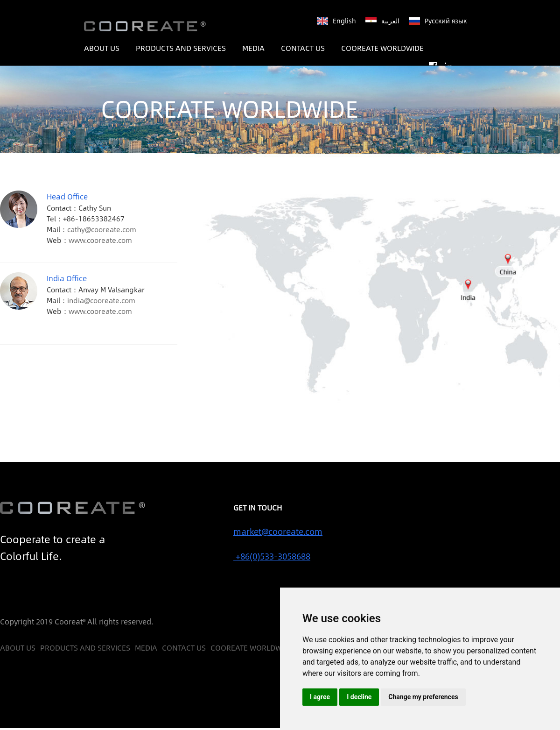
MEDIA (253, 48)
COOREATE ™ (147, 26)
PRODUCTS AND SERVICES (181, 48)
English (344, 21)
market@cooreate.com (278, 532)
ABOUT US (102, 48)
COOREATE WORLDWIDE (382, 48)
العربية (390, 21)
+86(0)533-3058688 (272, 556)
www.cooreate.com (100, 240)
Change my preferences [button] (423, 697)
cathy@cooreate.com (102, 229)
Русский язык (446, 21)
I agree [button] (320, 697)
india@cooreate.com (101, 300)
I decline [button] (359, 697)
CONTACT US (303, 48)
